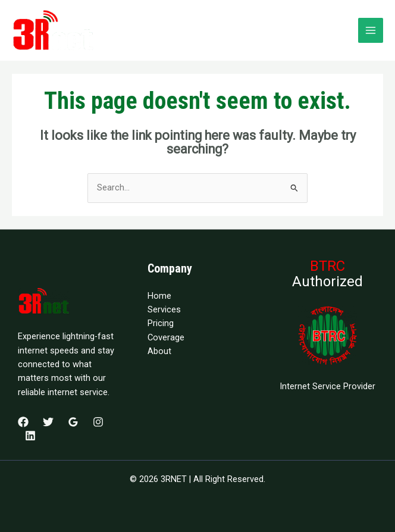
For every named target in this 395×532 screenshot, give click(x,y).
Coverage (166, 337)
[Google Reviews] (73, 422)
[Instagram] (98, 422)
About (159, 351)
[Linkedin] (30, 436)
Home (159, 296)
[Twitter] (48, 422)
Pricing (161, 323)
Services (164, 309)
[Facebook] (23, 422)
